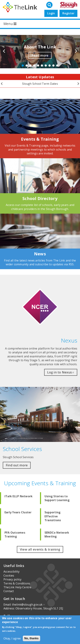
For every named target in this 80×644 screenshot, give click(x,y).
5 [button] (38, 66)
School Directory (40, 198)
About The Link (40, 47)
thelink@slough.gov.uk (29, 605)
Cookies (9, 576)
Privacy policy (12, 579)
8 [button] (50, 66)
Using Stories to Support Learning (57, 498)
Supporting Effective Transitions (53, 516)
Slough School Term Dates (40, 84)
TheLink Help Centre (17, 587)
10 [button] (57, 66)
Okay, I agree (12, 638)
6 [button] (42, 66)
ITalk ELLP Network (19, 496)
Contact (9, 591)
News (40, 254)
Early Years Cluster (18, 512)
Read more (40, 55)
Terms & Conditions (17, 583)
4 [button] (34, 66)
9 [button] (53, 66)
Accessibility (11, 572)
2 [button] (27, 66)
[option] (40, 52)
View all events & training (40, 549)
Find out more (17, 465)
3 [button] (30, 66)
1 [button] (23, 66)
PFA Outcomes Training (15, 534)
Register (68, 13)
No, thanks (31, 638)
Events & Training (40, 139)
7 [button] (46, 66)
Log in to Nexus (61, 372)
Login (51, 13)
